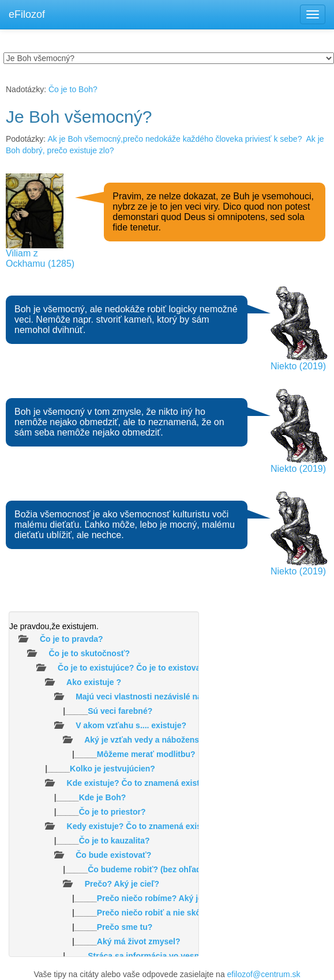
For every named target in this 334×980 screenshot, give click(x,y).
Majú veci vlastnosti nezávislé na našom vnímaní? (172, 697)
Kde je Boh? (103, 797)
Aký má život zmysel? (139, 941)
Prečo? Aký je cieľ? (122, 884)
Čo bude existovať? (113, 855)
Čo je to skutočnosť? (89, 653)
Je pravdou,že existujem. (54, 626)
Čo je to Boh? (73, 89)
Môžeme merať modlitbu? (146, 754)
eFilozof (27, 14)
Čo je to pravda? (72, 639)
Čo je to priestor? (112, 812)
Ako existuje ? (94, 682)
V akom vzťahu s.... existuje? (131, 725)
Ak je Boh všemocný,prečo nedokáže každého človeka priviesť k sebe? (174, 139)
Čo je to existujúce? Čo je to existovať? (134, 668)
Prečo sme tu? (125, 927)
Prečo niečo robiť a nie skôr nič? (160, 913)
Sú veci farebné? (120, 711)
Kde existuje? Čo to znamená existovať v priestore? (166, 783)
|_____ (81, 711)
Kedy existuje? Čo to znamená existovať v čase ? (162, 826)
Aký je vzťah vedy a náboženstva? (150, 740)
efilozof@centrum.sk (264, 974)
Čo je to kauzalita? (115, 841)
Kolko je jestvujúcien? (112, 769)
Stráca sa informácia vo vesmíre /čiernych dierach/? (187, 956)
